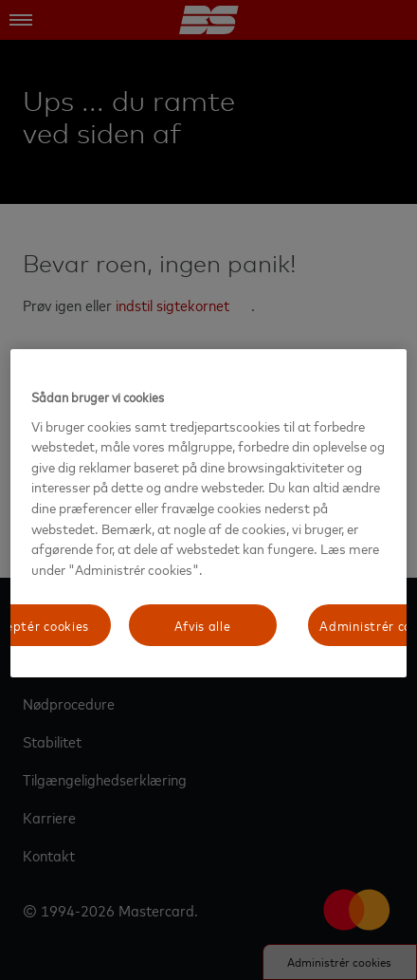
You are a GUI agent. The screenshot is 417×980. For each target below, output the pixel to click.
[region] (208, 513)
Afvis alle (203, 625)
